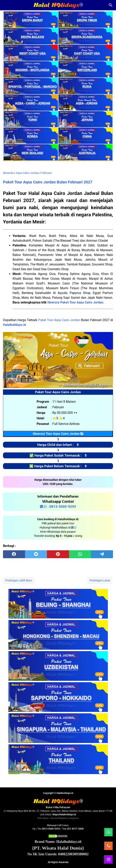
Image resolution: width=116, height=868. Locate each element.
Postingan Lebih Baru (19, 580)
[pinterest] (58, 554)
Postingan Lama (100, 580)
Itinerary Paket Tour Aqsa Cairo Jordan (75, 302)
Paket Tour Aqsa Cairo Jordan (59, 320)
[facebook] (14, 554)
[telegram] (102, 554)
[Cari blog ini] (111, 5)
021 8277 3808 (75, 829)
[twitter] (36, 554)
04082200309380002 (73, 854)
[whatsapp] (80, 554)
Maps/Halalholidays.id (64, 815)
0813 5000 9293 (51, 829)
